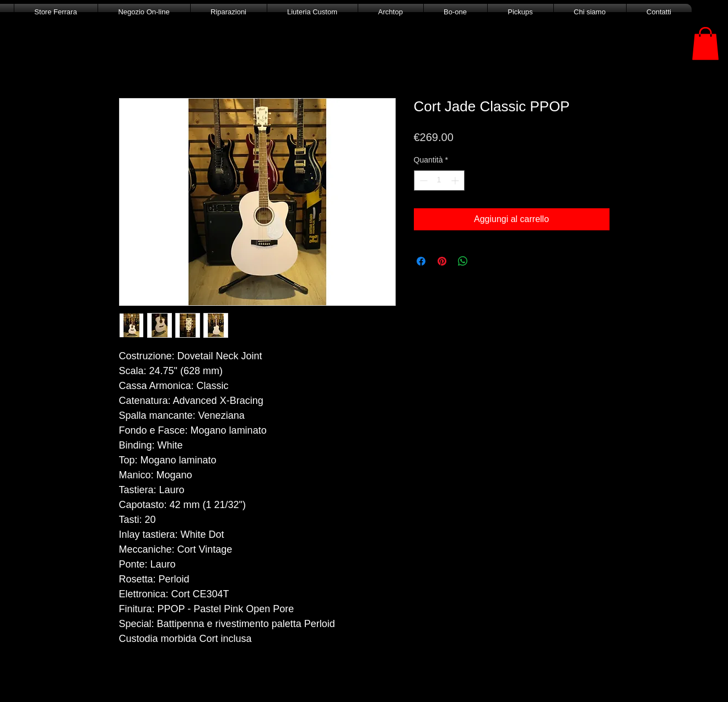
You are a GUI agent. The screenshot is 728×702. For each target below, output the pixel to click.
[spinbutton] (439, 180)
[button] (705, 44)
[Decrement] (422, 180)
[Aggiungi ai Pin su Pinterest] (442, 261)
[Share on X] (484, 261)
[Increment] (456, 180)
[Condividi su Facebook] (421, 261)
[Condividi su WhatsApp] (463, 261)
